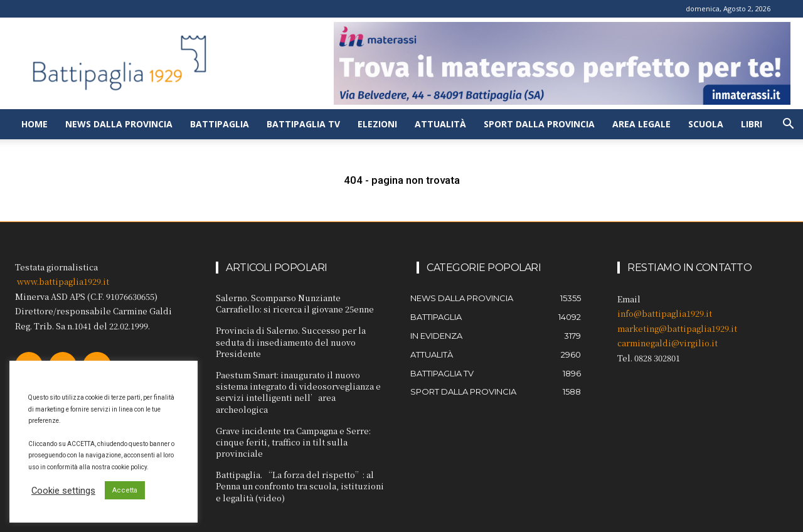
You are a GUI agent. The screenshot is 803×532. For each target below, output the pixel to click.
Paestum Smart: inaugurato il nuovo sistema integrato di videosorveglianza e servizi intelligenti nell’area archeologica (298, 392)
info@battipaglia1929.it (665, 313)
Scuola (706, 124)
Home (35, 124)
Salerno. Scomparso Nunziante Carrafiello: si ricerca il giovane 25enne (295, 303)
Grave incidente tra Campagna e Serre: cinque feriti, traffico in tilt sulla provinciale (293, 442)
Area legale (641, 124)
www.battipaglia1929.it (63, 281)
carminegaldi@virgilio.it (667, 343)
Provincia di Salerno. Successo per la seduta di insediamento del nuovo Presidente (291, 342)
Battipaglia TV (303, 124)
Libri (752, 124)
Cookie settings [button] (63, 491)
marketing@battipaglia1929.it (677, 328)
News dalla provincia (119, 124)
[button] (788, 125)
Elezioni (377, 124)
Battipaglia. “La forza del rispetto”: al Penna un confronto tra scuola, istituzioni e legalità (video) (300, 486)
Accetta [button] (125, 490)
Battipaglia (220, 124)
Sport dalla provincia (539, 124)
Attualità (440, 124)
